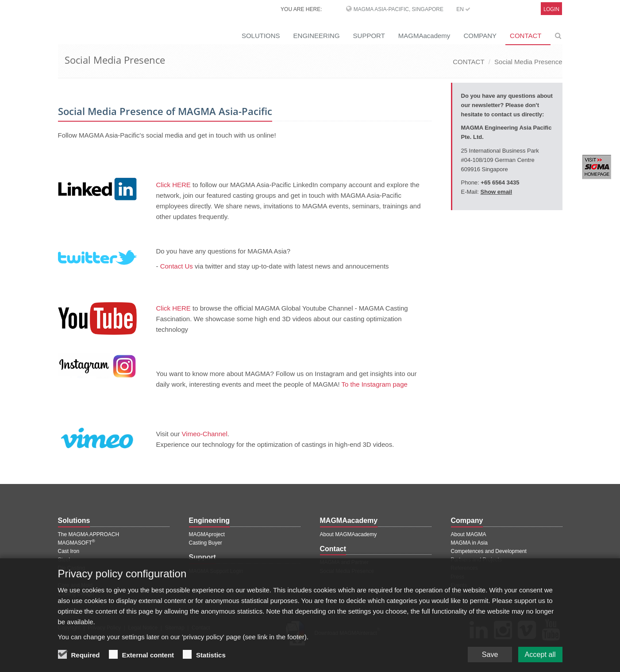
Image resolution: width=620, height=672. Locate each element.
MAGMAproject (207, 534)
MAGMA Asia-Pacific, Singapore (399, 9)
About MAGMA (469, 534)
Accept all (538, 653)
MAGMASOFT (77, 543)
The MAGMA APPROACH (89, 534)
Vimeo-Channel (205, 434)
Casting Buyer (206, 543)
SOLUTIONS (261, 36)
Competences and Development (489, 551)
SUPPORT (369, 36)
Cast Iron (69, 551)
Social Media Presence (528, 62)
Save (483, 653)
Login (551, 9)
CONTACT (526, 36)
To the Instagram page (375, 384)
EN (463, 9)
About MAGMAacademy (349, 534)
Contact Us (177, 266)
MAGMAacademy (424, 36)
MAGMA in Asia (469, 543)
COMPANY (480, 36)
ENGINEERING (317, 36)
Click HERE (173, 185)
